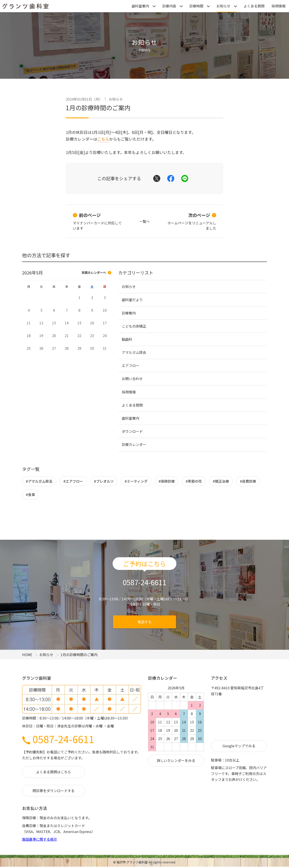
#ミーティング (136, 481)
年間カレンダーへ (96, 272)
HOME (27, 655)
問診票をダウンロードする (54, 791)
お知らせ (223, 6)
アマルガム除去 (134, 352)
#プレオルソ (104, 481)
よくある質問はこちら (54, 772)
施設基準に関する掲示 (40, 839)
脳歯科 (127, 339)
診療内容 (169, 6)
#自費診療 (248, 481)
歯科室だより (132, 300)
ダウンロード (132, 431)
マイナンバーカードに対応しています (97, 221)
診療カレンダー (134, 444)
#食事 (30, 494)
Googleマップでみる (239, 746)
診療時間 (196, 6)
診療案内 (129, 313)
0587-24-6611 (58, 739)
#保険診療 (167, 481)
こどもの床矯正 (134, 326)
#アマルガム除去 (39, 481)
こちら (103, 139)
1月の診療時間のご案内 (98, 108)
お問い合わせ (132, 379)
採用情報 (279, 6)
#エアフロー (73, 481)
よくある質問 (254, 6)
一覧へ (144, 221)
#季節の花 (194, 481)
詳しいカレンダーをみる (176, 760)
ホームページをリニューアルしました (192, 221)
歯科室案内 (140, 6)
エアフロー (131, 365)
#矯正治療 (221, 481)
